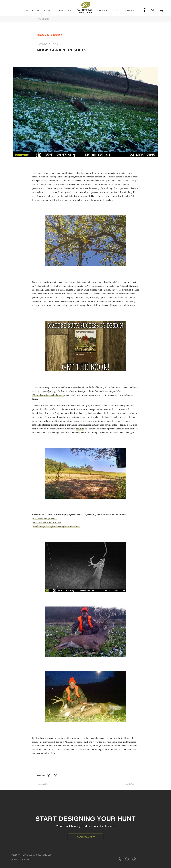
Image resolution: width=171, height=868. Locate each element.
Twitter (56, 776)
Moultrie (80, 429)
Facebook (48, 776)
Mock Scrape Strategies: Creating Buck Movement (56, 526)
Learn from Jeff (85, 837)
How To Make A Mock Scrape (47, 522)
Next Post (130, 784)
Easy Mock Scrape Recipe (45, 519)
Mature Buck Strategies (49, 35)
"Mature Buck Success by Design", (48, 395)
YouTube (120, 859)
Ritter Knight (24, 859)
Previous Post (43, 784)
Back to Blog (44, 19)
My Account (145, 10)
